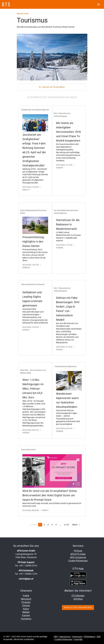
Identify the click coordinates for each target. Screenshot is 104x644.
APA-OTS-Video (78, 554)
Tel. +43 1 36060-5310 (26, 566)
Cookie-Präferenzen (78, 561)
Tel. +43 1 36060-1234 (26, 574)
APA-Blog (78, 599)
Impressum (77, 637)
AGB (99, 637)
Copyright (78, 639)
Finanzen (26, 602)
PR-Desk (78, 551)
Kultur (26, 609)
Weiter (77, 525)
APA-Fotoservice (78, 557)
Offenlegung (89, 637)
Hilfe (56, 637)
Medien (26, 612)
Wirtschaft (26, 599)
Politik (26, 596)
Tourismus (26, 619)
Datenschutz (65, 637)
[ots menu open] (99, 4)
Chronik (26, 606)
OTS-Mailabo (78, 596)
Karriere (26, 615)
